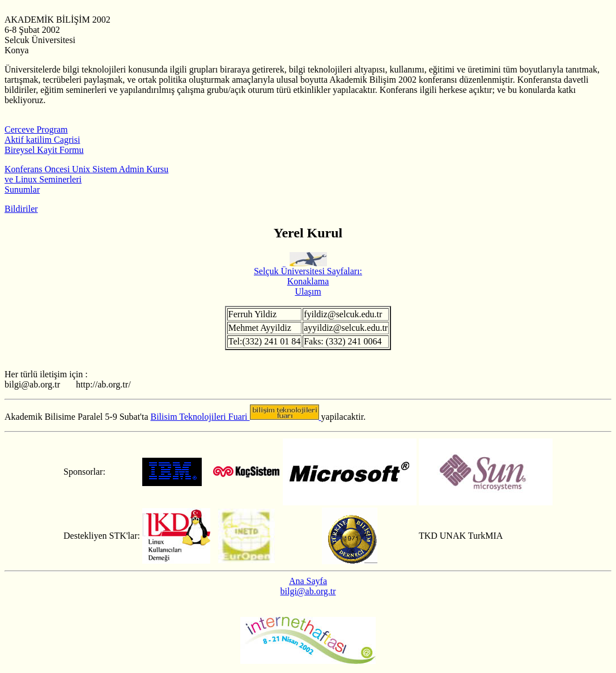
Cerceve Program (36, 129)
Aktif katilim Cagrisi (42, 140)
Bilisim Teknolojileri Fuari (200, 417)
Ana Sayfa (308, 581)
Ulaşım (308, 291)
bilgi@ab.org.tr (308, 591)
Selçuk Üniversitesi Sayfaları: (308, 267)
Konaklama (308, 281)
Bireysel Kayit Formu (44, 150)
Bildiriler (21, 209)
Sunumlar (22, 189)
